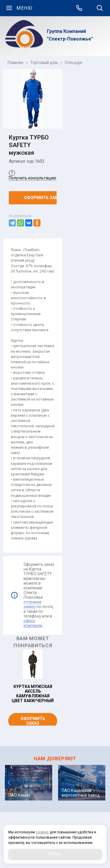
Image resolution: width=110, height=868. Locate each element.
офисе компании (33, 623)
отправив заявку (33, 604)
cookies (42, 832)
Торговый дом (44, 63)
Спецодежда (78, 63)
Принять (55, 854)
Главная (15, 63)
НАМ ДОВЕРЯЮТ (55, 758)
